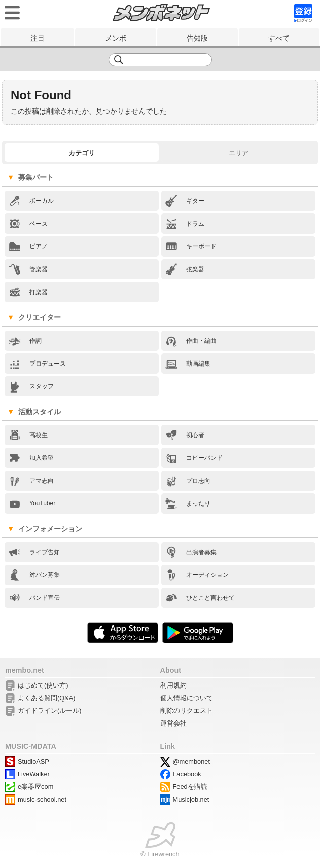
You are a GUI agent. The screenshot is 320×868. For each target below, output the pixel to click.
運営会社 (173, 723)
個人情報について (187, 698)
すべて (279, 38)
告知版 (197, 38)
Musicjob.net (191, 799)
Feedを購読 (190, 787)
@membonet (191, 761)
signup (303, 13)
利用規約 (173, 685)
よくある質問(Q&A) (47, 698)
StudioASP (33, 761)
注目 (38, 38)
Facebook (187, 774)
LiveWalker (34, 774)
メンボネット (161, 13)
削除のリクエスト (187, 711)
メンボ (116, 38)
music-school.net (42, 799)
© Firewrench (160, 854)
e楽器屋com (35, 787)
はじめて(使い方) (43, 685)
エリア (239, 153)
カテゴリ (82, 153)
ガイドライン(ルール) (50, 711)
